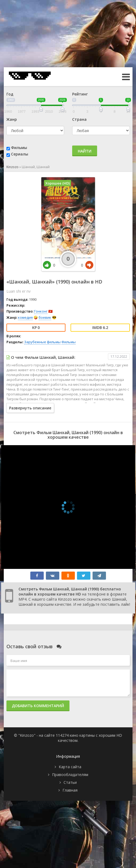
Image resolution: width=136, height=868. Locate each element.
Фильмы (19, 148)
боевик (45, 317)
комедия (25, 317)
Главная (70, 790)
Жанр (12, 119)
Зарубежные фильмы (42, 342)
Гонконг (41, 311)
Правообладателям (70, 775)
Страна (79, 119)
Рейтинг (80, 94)
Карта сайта (70, 767)
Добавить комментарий (38, 706)
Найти (85, 151)
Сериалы (20, 154)
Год (10, 94)
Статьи (70, 782)
